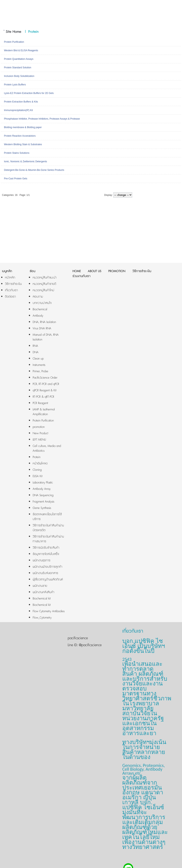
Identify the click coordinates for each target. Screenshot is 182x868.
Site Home (14, 32)
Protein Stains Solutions (17, 153)
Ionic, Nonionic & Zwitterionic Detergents (25, 161)
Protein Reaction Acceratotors (20, 136)
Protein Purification (14, 42)
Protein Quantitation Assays (19, 59)
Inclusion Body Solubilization (19, 76)
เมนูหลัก (7, 271)
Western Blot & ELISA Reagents (21, 50)
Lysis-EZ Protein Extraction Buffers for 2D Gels (29, 93)
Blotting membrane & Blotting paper (23, 127)
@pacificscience (90, 645)
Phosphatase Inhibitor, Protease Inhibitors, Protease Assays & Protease (42, 119)
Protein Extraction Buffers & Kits (21, 102)
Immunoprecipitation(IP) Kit (18, 110)
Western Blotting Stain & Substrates (23, 144)
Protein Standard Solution (18, 68)
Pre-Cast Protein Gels (16, 179)
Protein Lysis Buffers (15, 85)
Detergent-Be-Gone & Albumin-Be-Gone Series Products (34, 170)
